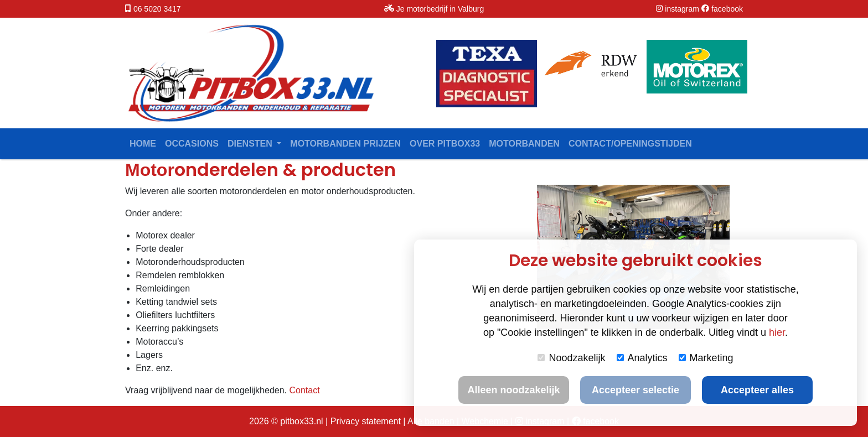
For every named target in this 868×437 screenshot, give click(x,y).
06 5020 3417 (157, 9)
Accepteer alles (757, 390)
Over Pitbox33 (445, 144)
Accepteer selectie (635, 390)
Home (143, 144)
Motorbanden (524, 144)
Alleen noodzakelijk (513, 390)
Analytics (642, 358)
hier (777, 332)
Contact (304, 390)
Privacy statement (366, 421)
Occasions (192, 144)
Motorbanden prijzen (345, 144)
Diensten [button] (251, 144)
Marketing (706, 358)
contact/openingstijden (630, 144)
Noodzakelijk (571, 358)
